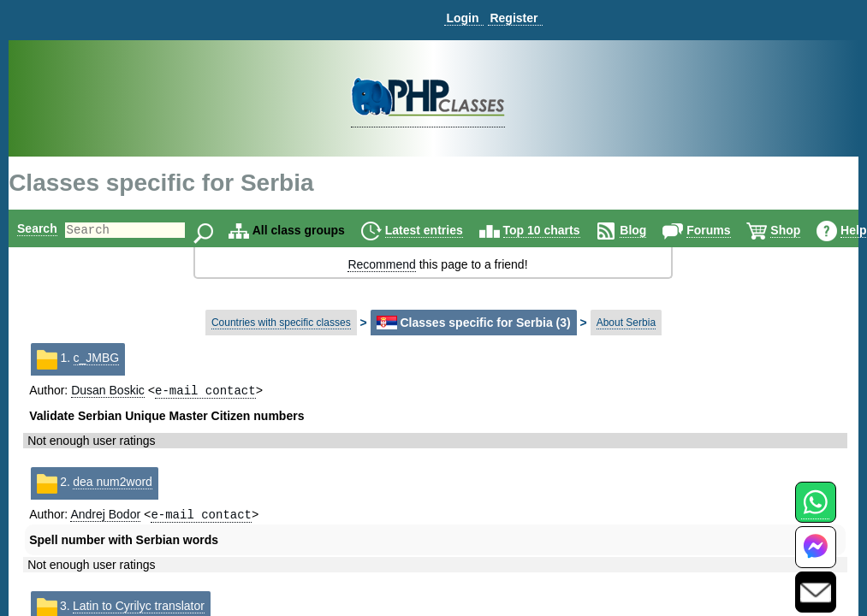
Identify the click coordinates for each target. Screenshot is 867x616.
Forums (737, 230)
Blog (662, 230)
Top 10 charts (571, 230)
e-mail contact (205, 391)
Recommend (381, 264)
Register (514, 18)
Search (37, 228)
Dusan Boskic (108, 392)
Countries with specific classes (281, 323)
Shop (814, 230)
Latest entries (453, 230)
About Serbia (626, 323)
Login (462, 18)
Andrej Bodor (105, 518)
